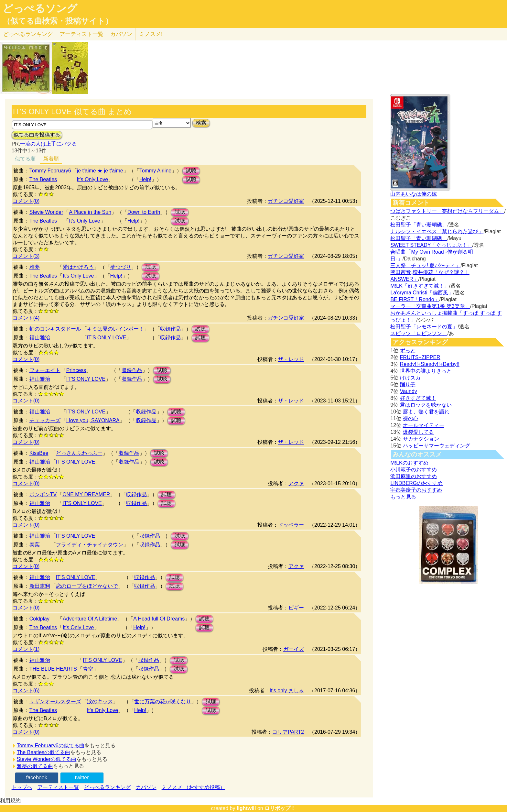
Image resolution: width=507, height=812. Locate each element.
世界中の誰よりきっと (426, 371)
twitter (82, 778)
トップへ (22, 787)
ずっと (408, 351)
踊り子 (408, 384)
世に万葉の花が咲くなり (163, 702)
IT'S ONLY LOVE (107, 338)
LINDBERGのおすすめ (416, 483)
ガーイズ (294, 649)
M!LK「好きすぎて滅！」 (420, 286)
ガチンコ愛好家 (286, 201)
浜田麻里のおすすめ (414, 476)
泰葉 (35, 545)
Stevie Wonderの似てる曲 (47, 759)
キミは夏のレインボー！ (115, 329)
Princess (76, 370)
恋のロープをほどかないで (87, 586)
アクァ (296, 483)
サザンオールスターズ (55, 702)
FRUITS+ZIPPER (420, 357)
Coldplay (39, 619)
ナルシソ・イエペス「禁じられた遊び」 (437, 231)
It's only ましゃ (287, 691)
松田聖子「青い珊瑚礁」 (419, 225)
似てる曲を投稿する (37, 135)
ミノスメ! (151, 34)
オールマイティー (424, 425)
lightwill (246, 808)
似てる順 (25, 159)
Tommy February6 (50, 171)
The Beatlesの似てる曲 (43, 752)
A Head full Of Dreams (159, 619)
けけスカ (410, 378)
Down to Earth (144, 212)
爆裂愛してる (418, 432)
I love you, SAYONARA (93, 420)
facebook (37, 778)
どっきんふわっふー (79, 453)
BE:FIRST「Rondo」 (415, 299)
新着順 (51, 159)
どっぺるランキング (107, 787)
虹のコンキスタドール (55, 329)
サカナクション (421, 439)
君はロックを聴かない (426, 405)
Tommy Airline (156, 171)
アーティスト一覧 (58, 787)
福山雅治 (40, 338)
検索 (201, 123)
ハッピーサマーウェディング (437, 446)
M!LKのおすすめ (409, 463)
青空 (88, 669)
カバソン (121, 34)
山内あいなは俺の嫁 (414, 194)
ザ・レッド (291, 359)
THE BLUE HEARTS (53, 669)
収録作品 (170, 329)
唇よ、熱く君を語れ (426, 412)
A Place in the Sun (90, 212)
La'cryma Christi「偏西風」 (422, 293)
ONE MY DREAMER (86, 494)
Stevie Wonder (46, 212)
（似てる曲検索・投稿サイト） (58, 21)
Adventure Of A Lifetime (90, 619)
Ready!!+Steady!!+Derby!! (430, 364)
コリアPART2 (288, 732)
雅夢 (35, 267)
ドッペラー (291, 525)
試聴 (191, 171)
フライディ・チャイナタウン (90, 545)
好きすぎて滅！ (418, 398)
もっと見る (403, 497)
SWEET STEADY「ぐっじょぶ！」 (431, 245)
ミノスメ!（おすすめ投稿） (193, 787)
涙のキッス (100, 702)
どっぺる (28, 34)
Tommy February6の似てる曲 (51, 746)
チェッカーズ (45, 420)
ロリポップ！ (280, 808)
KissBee (39, 453)
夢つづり (121, 267)
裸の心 (411, 418)
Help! (145, 179)
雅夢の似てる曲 (35, 766)
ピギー (296, 608)
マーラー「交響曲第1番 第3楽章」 (430, 306)
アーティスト (81, 34)
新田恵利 (40, 586)
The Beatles (43, 179)
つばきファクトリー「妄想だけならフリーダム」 (447, 211)
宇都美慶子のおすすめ (416, 490)
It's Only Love (92, 179)
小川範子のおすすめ (414, 470)
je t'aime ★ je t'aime (100, 171)
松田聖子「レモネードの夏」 (424, 327)
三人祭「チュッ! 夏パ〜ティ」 (425, 265)
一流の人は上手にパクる (49, 144)
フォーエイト (45, 370)
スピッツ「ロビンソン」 (419, 333)
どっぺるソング (40, 8)
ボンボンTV (43, 494)
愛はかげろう (78, 267)
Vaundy (409, 391)
